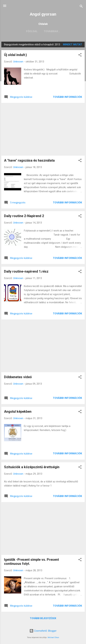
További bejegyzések (43, 618)
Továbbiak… (52, 31)
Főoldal (32, 31)
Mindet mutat (72, 45)
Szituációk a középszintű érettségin (32, 467)
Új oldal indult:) (15, 55)
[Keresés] (81, 7)
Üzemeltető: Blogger (43, 631)
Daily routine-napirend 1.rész (26, 271)
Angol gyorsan (43, 14)
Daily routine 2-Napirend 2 (24, 216)
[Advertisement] (43, 129)
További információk (67, 97)
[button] (80, 55)
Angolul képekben (18, 412)
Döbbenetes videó (18, 377)
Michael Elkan (53, 637)
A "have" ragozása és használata (29, 160)
